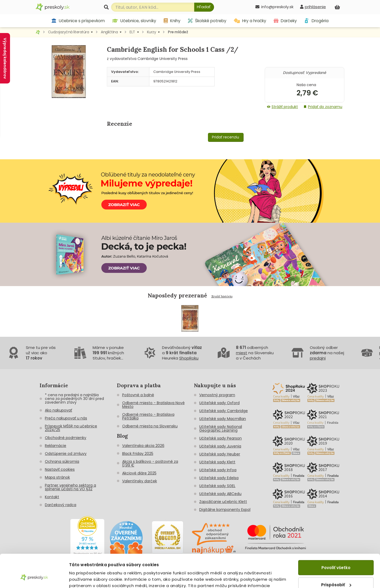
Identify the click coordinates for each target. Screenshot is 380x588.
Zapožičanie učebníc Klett (223, 502)
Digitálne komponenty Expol (225, 510)
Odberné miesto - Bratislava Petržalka (148, 416)
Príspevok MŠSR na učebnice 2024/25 (71, 428)
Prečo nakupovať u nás (66, 418)
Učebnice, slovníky (134, 21)
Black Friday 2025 (138, 454)
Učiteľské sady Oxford (219, 403)
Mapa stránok (57, 477)
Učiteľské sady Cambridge (224, 411)
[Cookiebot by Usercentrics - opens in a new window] (34, 578)
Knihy (172, 21)
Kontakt (52, 497)
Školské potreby (207, 21)
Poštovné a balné (138, 395)
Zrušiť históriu (222, 296)
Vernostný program (217, 395)
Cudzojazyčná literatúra (69, 32)
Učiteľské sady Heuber (220, 454)
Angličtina (109, 32)
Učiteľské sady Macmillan (223, 419)
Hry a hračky (250, 21)
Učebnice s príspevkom (78, 21)
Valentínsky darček (140, 481)
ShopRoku (189, 358)
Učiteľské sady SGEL (217, 486)
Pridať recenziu (225, 137)
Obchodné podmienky (66, 438)
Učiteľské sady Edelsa (219, 478)
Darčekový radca (61, 505)
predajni (318, 358)
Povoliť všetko (336, 539)
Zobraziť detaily (86, 578)
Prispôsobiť (336, 556)
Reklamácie (56, 446)
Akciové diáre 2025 (139, 473)
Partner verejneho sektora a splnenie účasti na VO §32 (70, 487)
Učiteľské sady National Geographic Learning (221, 428)
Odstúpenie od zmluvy (66, 454)
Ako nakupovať (58, 410)
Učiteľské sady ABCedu (220, 494)
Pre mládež (178, 32)
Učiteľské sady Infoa (218, 470)
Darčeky (285, 21)
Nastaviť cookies (60, 469)
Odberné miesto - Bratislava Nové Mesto (153, 405)
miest (242, 353)
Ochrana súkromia (62, 461)
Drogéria (316, 21)
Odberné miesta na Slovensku (150, 426)
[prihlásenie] (313, 7)
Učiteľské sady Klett (217, 462)
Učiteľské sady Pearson (220, 438)
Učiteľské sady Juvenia (220, 446)
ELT (132, 32)
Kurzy (152, 32)
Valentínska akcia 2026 (143, 446)
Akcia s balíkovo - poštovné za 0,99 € (150, 463)
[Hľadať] (204, 7)
